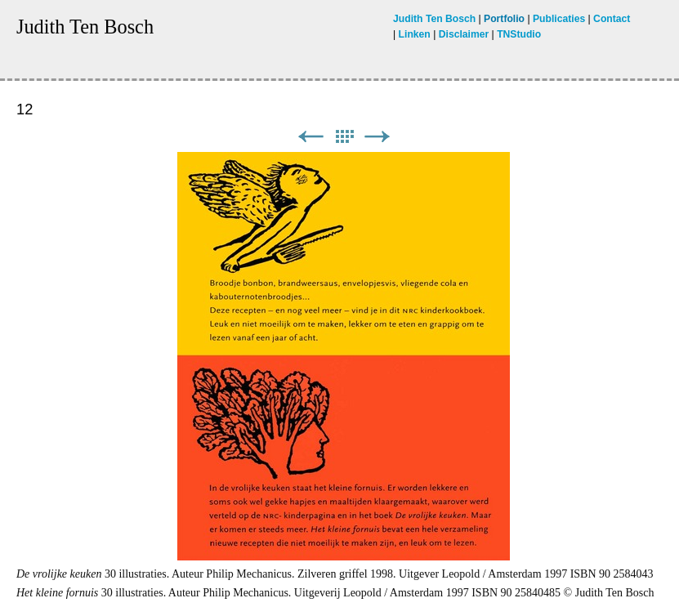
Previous (310, 137)
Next (377, 137)
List (344, 137)
